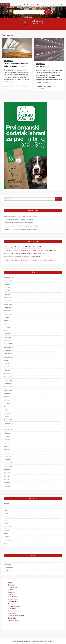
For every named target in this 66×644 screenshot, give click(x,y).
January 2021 (8, 456)
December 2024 (9, 307)
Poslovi (6, 533)
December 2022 (9, 384)
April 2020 (7, 483)
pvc (5, 86)
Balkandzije (12, 592)
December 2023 (9, 347)
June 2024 (7, 327)
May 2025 (7, 291)
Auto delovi (11, 604)
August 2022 (8, 397)
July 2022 (7, 400)
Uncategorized (8, 540)
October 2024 (8, 314)
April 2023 (7, 370)
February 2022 (8, 417)
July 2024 (7, 324)
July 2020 (7, 476)
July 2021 (7, 436)
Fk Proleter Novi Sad (14, 606)
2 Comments (41, 88)
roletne (17, 86)
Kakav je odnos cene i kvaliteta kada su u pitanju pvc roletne (16, 65)
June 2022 (7, 403)
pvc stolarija (47, 86)
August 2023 (8, 360)
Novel (10, 583)
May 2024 (7, 331)
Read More (10, 82)
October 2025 (8, 281)
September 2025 (9, 284)
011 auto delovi (13, 599)
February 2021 (8, 453)
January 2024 (8, 344)
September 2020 (9, 470)
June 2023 (7, 364)
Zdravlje (6, 543)
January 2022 (8, 420)
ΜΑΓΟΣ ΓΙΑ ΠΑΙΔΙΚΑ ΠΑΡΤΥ (12, 253)
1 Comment (24, 86)
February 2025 (8, 301)
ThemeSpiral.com (48, 641)
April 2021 (7, 446)
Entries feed (7, 564)
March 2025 (7, 297)
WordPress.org (8, 571)
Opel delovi (11, 594)
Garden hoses (12, 613)
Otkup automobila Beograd (16, 616)
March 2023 (7, 374)
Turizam (6, 537)
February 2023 (8, 377)
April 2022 (7, 410)
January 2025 (8, 304)
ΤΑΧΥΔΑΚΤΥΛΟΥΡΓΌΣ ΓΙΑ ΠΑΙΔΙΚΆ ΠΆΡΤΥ (16, 250)
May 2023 (7, 367)
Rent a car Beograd (14, 620)
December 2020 (9, 460)
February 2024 (8, 341)
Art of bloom (12, 609)
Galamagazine (12, 587)
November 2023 (9, 350)
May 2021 (7, 443)
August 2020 (8, 473)
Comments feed (8, 568)
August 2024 (8, 321)
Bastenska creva (13, 611)
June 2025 (7, 288)
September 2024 (9, 317)
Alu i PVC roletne (42, 67)
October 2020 (8, 466)
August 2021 (8, 433)
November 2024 (9, 311)
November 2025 (9, 278)
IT (5, 507)
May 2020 (7, 479)
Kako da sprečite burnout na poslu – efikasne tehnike (19, 223)
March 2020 (7, 486)
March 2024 (7, 337)
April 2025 (7, 294)
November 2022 (9, 387)
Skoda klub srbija (13, 597)
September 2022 (9, 393)
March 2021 (7, 450)
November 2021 (9, 423)
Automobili (7, 504)
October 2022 (8, 390)
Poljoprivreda (8, 527)
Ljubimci (6, 514)
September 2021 (9, 430)
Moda (6, 520)
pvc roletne (11, 86)
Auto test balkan (13, 602)
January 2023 (8, 380)
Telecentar (37, 21)
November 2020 (9, 463)
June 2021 (7, 440)
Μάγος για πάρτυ (9, 247)
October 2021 (8, 426)
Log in (6, 561)
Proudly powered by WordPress (21, 641)
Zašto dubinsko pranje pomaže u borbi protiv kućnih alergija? (21, 216)
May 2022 (7, 407)
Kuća (6, 61)
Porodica (7, 530)
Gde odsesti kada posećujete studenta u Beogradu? (19, 219)
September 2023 (9, 357)
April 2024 (7, 334)
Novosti (11, 61)
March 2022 (7, 413)
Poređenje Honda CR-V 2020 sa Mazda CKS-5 (28, 247)
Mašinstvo (7, 517)
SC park (11, 590)
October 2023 (8, 354)
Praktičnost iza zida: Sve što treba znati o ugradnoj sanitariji (21, 226)
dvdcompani (39, 86)
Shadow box (12, 618)
